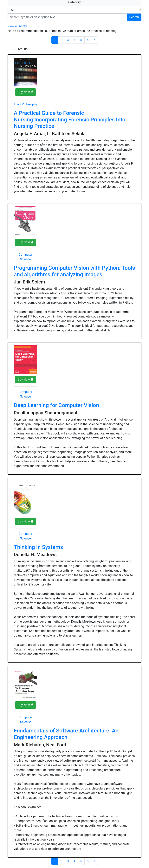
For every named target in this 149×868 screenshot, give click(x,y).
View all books (18, 26)
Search (134, 17)
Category (74, 2)
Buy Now (26, 92)
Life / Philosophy (26, 104)
